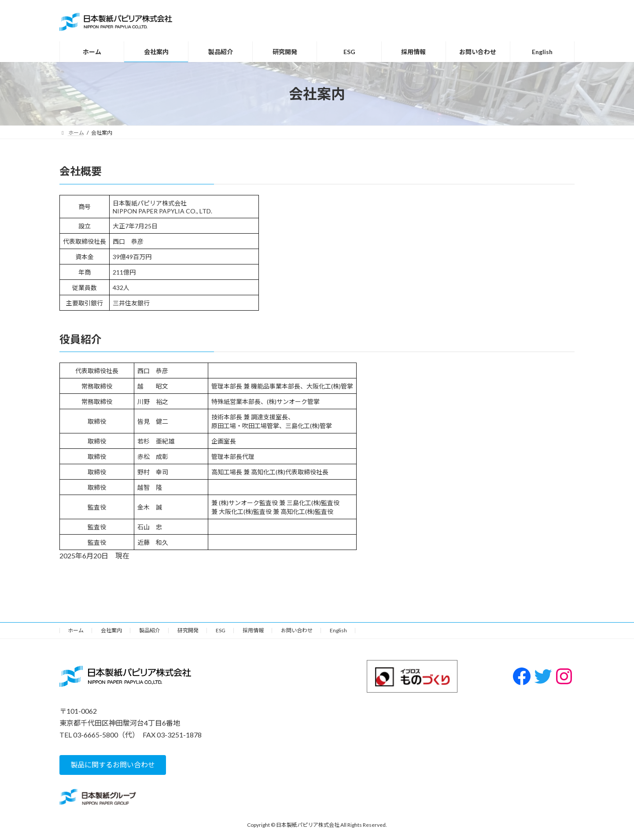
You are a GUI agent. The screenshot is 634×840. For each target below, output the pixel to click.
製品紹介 (150, 630)
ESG (221, 630)
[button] (113, 765)
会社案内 (111, 630)
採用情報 (253, 630)
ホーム (76, 630)
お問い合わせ (297, 630)
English (338, 630)
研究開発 (188, 630)
